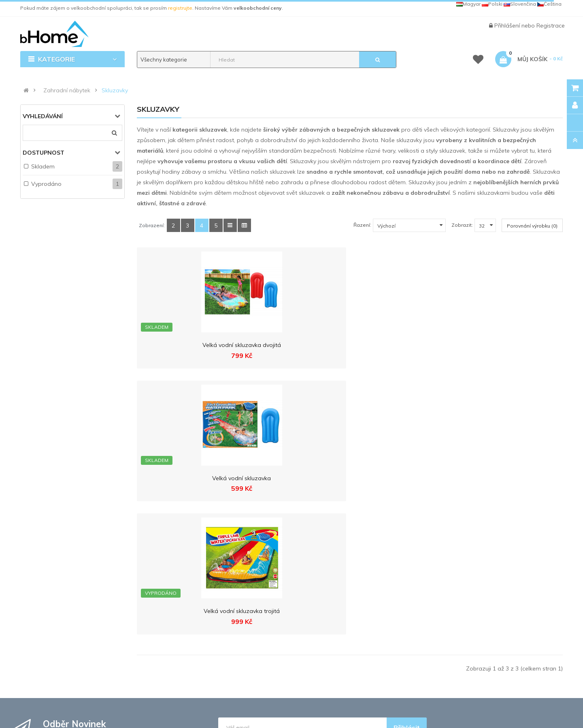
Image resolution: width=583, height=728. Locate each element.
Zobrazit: (462, 225)
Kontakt (182, 542)
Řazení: (362, 225)
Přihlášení (508, 26)
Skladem (43, 166)
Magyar (468, 4)
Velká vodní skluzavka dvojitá (185, 345)
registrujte (180, 8)
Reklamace (188, 602)
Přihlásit (407, 462)
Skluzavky (115, 90)
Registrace (551, 26)
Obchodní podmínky (200, 572)
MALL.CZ (400, 542)
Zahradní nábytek (67, 90)
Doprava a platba (196, 557)
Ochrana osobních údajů (206, 587)
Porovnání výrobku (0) (532, 226)
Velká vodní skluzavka (295, 345)
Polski (492, 4)
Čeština (549, 4)
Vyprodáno (46, 184)
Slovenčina (520, 4)
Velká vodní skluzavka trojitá (404, 345)
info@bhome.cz (63, 630)
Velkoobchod (281, 572)
